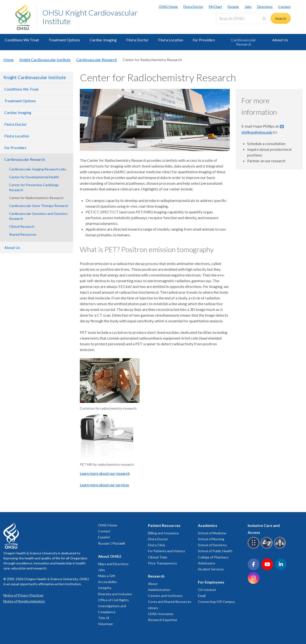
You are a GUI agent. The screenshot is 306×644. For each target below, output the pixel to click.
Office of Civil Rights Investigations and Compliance (113, 606)
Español (104, 537)
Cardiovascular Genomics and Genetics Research (38, 216)
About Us (280, 40)
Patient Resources (164, 525)
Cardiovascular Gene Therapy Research (39, 206)
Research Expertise (163, 620)
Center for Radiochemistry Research (36, 198)
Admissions (207, 563)
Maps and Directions (113, 564)
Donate (233, 7)
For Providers (204, 40)
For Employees (211, 582)
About (153, 584)
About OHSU (110, 556)
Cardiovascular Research (244, 42)
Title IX (104, 618)
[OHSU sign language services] (267, 548)
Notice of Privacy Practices (23, 595)
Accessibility (107, 582)
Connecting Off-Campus (216, 602)
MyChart (216, 7)
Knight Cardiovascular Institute (45, 60)
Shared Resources (23, 234)
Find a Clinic (157, 545)
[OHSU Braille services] (254, 548)
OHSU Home (168, 7)
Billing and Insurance (163, 533)
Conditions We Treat (22, 40)
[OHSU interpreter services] (281, 548)
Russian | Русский (111, 543)
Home (8, 60)
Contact (284, 7)
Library (153, 608)
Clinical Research (22, 226)
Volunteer (106, 624)
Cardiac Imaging (103, 40)
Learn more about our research (105, 473)
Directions (265, 7)
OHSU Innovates (161, 614)
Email (202, 596)
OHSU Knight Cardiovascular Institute (90, 17)
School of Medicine (212, 533)
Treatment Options (64, 40)
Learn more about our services (104, 485)
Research (156, 576)
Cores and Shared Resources (170, 602)
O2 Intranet (207, 590)
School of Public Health (215, 551)
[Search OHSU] (241, 19)
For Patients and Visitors (167, 551)
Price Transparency (162, 563)
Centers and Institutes (165, 596)
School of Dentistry (212, 545)
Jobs (248, 7)
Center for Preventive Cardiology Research (34, 187)
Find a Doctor (193, 7)
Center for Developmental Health (34, 177)
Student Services (211, 569)
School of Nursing (211, 539)
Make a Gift (107, 576)
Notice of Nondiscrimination (24, 601)
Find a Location (171, 40)
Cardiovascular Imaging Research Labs (38, 169)
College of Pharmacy (213, 557)
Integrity (105, 588)
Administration (159, 590)
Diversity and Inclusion (115, 594)
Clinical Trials (158, 557)
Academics (208, 525)
